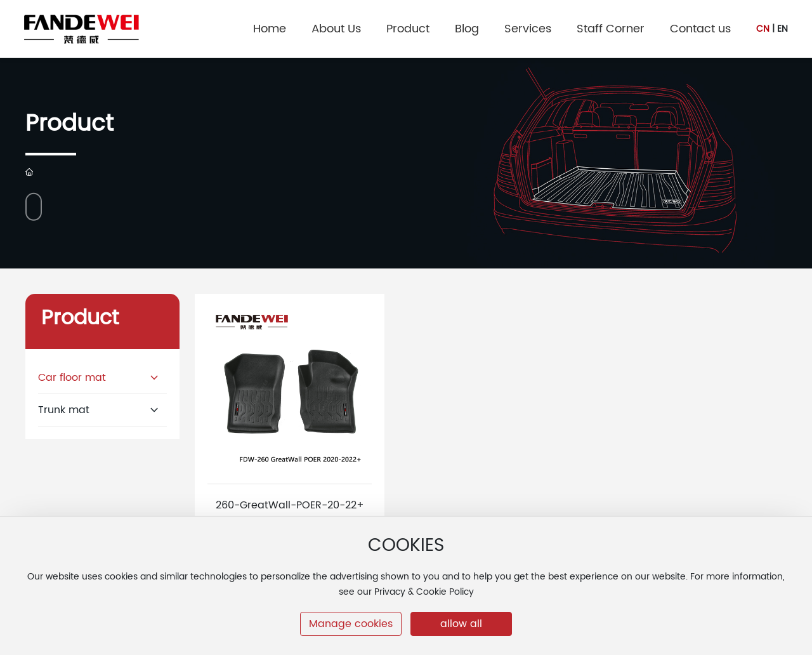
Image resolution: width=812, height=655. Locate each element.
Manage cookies (351, 624)
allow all (461, 624)
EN (783, 29)
